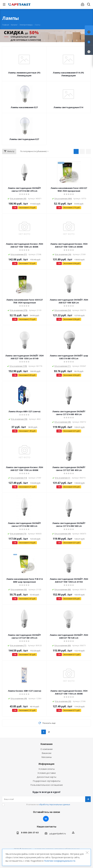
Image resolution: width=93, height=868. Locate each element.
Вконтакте (46, 819)
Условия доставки (47, 773)
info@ (52, 834)
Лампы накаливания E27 (24, 107)
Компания (47, 744)
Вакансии (46, 753)
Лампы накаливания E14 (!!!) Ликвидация (68, 74)
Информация (46, 764)
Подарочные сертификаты (47, 781)
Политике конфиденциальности (60, 861)
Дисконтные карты (46, 777)
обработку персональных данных (55, 804)
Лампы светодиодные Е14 (68, 107)
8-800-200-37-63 (30, 832)
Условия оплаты (47, 769)
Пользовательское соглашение (47, 785)
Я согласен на (48, 804)
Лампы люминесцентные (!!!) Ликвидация (24, 74)
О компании (46, 749)
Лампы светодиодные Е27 (24, 139)
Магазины (47, 757)
